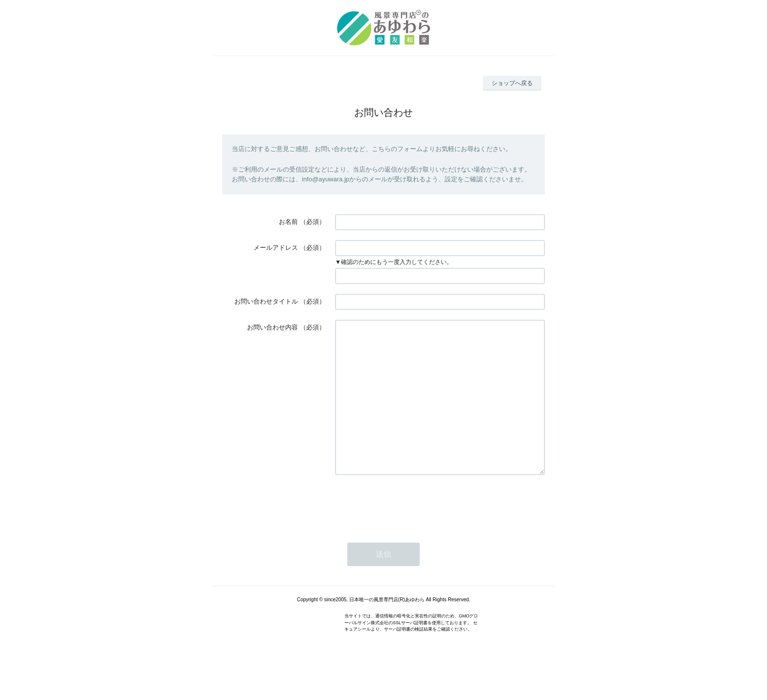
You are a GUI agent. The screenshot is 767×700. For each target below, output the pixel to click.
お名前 (288, 222)
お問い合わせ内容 (272, 327)
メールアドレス (276, 248)
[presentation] (409, 533)
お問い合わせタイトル (266, 301)
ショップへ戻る (512, 83)
